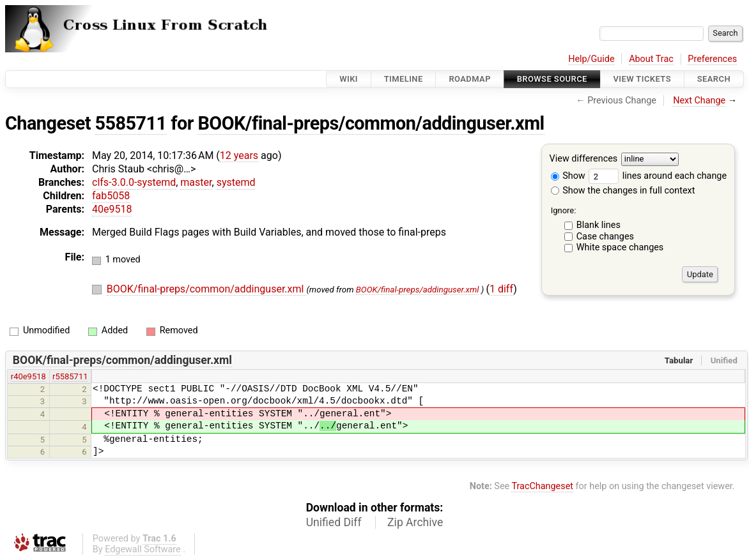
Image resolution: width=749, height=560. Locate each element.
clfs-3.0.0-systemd (134, 182)
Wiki (349, 79)
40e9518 (112, 209)
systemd (236, 182)
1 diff (501, 289)
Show (568, 176)
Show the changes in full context (623, 191)
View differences (584, 159)
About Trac (651, 59)
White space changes (620, 247)
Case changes (605, 237)
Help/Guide (591, 59)
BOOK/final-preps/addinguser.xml (418, 290)
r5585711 (70, 376)
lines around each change (658, 176)
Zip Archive (415, 522)
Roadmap (470, 79)
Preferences (712, 59)
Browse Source (552, 79)
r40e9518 (28, 376)
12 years (239, 155)
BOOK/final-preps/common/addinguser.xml (371, 123)
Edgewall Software (143, 549)
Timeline (404, 79)
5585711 (131, 123)
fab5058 (111, 196)
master (196, 182)
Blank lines (598, 225)
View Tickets (642, 79)
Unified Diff (334, 522)
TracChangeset (542, 486)
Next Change (699, 101)
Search (714, 79)
